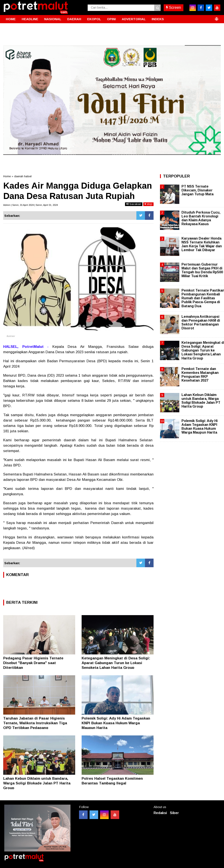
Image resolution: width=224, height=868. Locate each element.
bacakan (134, 204)
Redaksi (160, 813)
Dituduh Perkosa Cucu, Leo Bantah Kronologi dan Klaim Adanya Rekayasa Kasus (201, 218)
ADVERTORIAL (134, 19)
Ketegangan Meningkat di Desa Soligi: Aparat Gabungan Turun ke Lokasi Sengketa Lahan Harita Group (116, 663)
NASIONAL (53, 19)
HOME (11, 19)
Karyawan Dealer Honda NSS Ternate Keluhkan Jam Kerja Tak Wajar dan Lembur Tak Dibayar (202, 244)
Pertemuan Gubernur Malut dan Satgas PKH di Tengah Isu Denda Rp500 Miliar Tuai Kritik (202, 270)
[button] (216, 17)
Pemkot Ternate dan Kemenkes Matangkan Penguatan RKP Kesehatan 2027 (200, 375)
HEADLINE (30, 19)
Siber (174, 813)
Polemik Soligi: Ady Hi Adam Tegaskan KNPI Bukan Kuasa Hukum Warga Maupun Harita (116, 723)
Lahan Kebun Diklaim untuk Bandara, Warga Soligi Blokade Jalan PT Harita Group (37, 783)
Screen (174, 8)
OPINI (111, 19)
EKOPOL (94, 19)
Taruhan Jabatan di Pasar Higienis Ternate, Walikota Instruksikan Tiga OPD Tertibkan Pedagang (35, 723)
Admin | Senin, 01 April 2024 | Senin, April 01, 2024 (30, 205)
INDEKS (158, 19)
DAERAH (74, 19)
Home (7, 176)
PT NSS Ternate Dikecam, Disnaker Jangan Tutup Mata (197, 190)
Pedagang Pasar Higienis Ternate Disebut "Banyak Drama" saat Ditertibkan (33, 663)
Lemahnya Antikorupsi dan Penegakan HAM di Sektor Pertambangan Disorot (201, 322)
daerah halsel (23, 176)
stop (148, 204)
